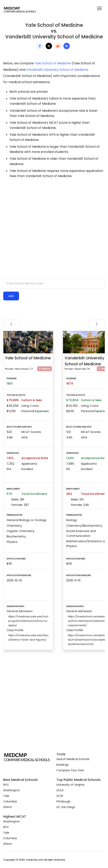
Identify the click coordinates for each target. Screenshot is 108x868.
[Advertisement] (54, 217)
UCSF (60, 796)
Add (11, 296)
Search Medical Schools (73, 759)
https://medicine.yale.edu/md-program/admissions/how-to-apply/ (29, 621)
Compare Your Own (70, 770)
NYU (6, 785)
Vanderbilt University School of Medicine (57, 70)
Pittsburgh (63, 801)
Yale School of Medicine (53, 63)
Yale (6, 796)
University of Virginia (70, 785)
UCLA (60, 790)
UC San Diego (66, 807)
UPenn (8, 807)
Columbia (10, 801)
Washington (12, 790)
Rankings (62, 765)
